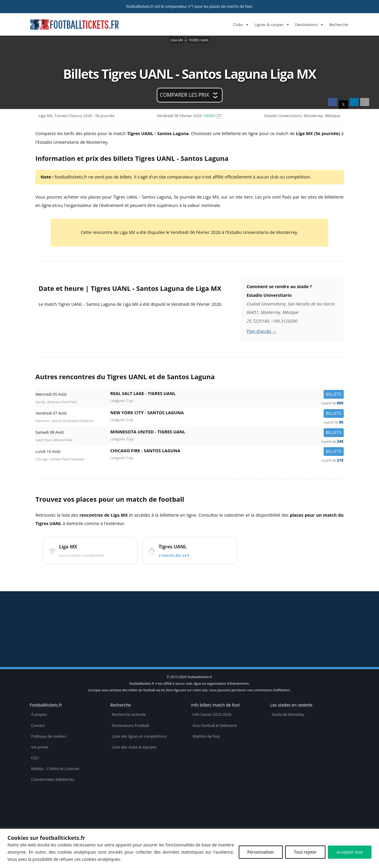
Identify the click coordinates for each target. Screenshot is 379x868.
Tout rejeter (305, 852)
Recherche (338, 25)
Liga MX (177, 40)
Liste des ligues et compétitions (139, 736)
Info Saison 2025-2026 (212, 714)
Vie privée (40, 747)
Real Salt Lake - (227, 395)
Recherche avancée (129, 714)
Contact (38, 726)
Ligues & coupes (269, 25)
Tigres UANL (199, 40)
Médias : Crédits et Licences (55, 769)
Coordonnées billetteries (53, 779)
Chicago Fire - (227, 452)
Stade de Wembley (288, 714)
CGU (35, 758)
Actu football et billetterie (215, 726)
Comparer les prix (184, 95)
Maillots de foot (206, 736)
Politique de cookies (49, 736)
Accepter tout (350, 852)
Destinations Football (130, 726)
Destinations (306, 25)
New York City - (227, 414)
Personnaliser (261, 852)
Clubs (238, 25)
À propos (39, 714)
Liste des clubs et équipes (134, 747)
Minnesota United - (227, 433)
